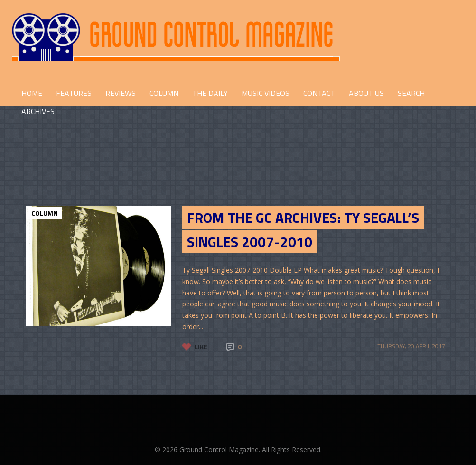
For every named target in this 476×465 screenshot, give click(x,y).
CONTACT (319, 93)
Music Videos (266, 93)
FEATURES (74, 93)
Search (411, 93)
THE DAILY (210, 93)
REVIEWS (121, 93)
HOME (32, 93)
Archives (38, 111)
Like (201, 346)
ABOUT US (366, 93)
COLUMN (164, 93)
